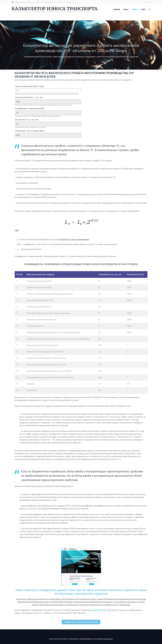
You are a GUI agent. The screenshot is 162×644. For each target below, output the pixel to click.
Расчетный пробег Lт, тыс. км (29, 97)
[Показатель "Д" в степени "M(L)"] (48, 135)
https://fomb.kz (99, 610)
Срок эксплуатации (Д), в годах (30, 86)
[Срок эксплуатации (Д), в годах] (48, 91)
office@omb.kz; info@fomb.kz (23, 2)
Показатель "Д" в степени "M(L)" (30, 131)
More (143, 9)
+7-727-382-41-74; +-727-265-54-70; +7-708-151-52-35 (56, 2)
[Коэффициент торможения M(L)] (48, 113)
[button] (81, 622)
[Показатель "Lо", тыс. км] (48, 124)
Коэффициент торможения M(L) (30, 109)
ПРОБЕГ (135, 9)
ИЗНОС (126, 9)
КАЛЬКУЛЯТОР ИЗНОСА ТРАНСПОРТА (55, 9)
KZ (149, 2)
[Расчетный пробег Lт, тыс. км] (48, 102)
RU (145, 2)
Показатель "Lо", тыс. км (27, 120)
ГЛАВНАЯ (116, 9)
